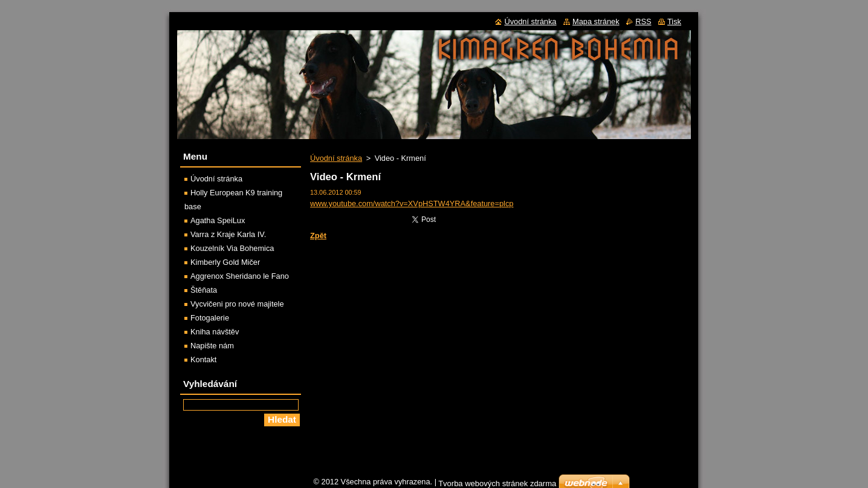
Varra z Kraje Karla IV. (228, 234)
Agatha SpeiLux (218, 220)
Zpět (318, 236)
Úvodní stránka (336, 158)
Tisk (674, 21)
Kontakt (203, 359)
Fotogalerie (210, 318)
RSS (643, 21)
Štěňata (204, 290)
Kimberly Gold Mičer (225, 262)
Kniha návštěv (215, 332)
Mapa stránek (596, 21)
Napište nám (212, 346)
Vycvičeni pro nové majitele (237, 304)
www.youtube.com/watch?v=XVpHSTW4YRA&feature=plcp (412, 203)
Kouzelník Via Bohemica (232, 248)
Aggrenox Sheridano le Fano (240, 276)
